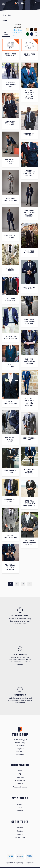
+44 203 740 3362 (20, 837)
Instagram (20, 831)
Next (30, 584)
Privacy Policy (20, 777)
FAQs (20, 774)
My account (20, 804)
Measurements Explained (20, 787)
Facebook (20, 828)
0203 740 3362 (20, 755)
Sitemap (20, 771)
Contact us (20, 784)
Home (4, 15)
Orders (20, 807)
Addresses (20, 811)
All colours (6, 33)
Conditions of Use (20, 781)
